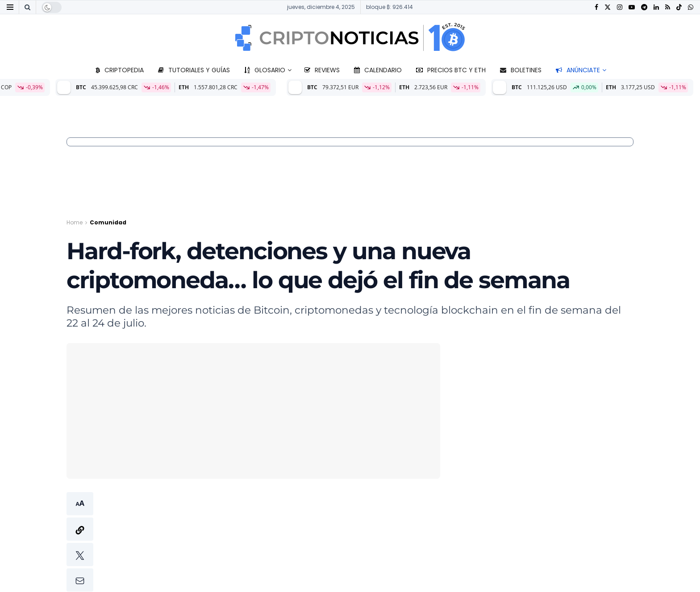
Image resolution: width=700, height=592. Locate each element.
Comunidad (108, 222)
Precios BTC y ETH (451, 70)
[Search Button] (27, 7)
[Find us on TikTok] (679, 8)
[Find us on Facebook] (596, 7)
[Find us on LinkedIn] (656, 7)
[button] (80, 542)
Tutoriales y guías (194, 70)
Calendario (378, 70)
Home (75, 222)
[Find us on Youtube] (632, 7)
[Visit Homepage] (350, 38)
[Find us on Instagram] (620, 7)
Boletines (521, 70)
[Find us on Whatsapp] (691, 7)
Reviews (322, 70)
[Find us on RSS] (668, 7)
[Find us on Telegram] (644, 7)
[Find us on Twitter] (608, 7)
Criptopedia (120, 70)
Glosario (265, 70)
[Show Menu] (10, 7)
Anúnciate (578, 70)
